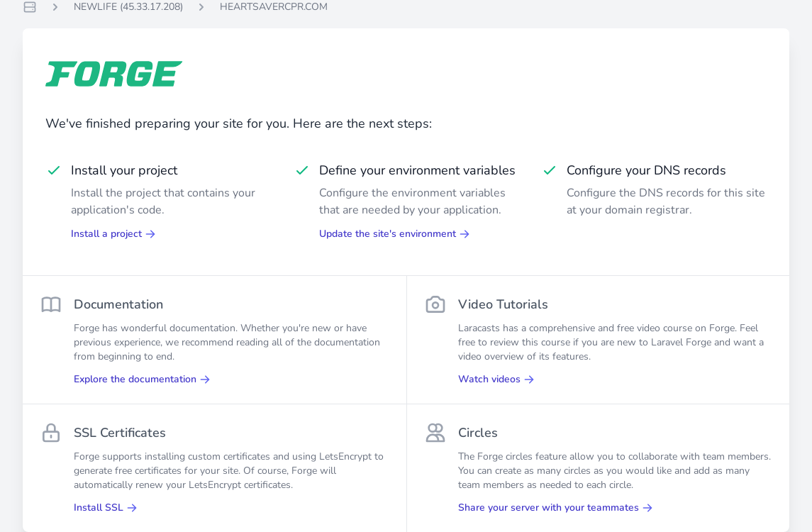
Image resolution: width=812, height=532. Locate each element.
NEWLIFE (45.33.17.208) (128, 7)
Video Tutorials (503, 304)
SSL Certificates (120, 433)
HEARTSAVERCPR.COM (274, 7)
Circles (478, 433)
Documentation (118, 304)
